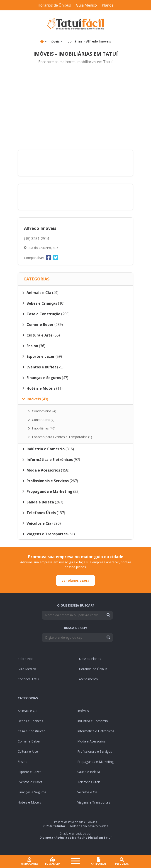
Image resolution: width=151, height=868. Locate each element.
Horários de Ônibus (54, 5)
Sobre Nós (26, 659)
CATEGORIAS (99, 861)
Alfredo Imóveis (99, 41)
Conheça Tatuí (28, 679)
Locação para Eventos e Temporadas (60, 437)
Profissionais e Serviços (95, 751)
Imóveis (54, 41)
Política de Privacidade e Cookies (75, 822)
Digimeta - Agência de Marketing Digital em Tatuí (75, 838)
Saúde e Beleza (89, 772)
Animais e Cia (28, 711)
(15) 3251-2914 (37, 239)
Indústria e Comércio (93, 721)
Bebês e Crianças (30, 721)
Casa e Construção (32, 731)
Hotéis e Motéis (29, 802)
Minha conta (29, 861)
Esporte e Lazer (29, 772)
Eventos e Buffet (30, 782)
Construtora (41, 420)
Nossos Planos (90, 659)
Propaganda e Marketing (95, 762)
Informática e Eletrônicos (96, 731)
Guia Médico (86, 5)
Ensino (23, 762)
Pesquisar (122, 861)
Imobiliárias (73, 41)
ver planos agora (75, 580)
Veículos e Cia (87, 792)
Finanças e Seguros (32, 792)
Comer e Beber (29, 741)
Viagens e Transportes (94, 802)
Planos (108, 5)
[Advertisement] (75, 107)
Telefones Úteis (89, 782)
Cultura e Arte (28, 751)
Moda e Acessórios (91, 741)
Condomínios (42, 411)
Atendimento (88, 679)
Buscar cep (52, 861)
